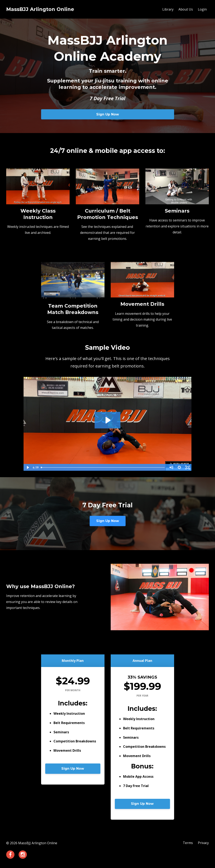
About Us (186, 9)
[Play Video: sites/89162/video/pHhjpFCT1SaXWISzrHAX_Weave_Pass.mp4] (107, 420)
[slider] (103, 467)
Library (168, 9)
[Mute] (171, 467)
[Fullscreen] (188, 467)
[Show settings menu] (179, 467)
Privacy (203, 843)
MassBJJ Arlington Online (40, 9)
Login (202, 9)
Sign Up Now (108, 114)
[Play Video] (27, 467)
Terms (188, 843)
